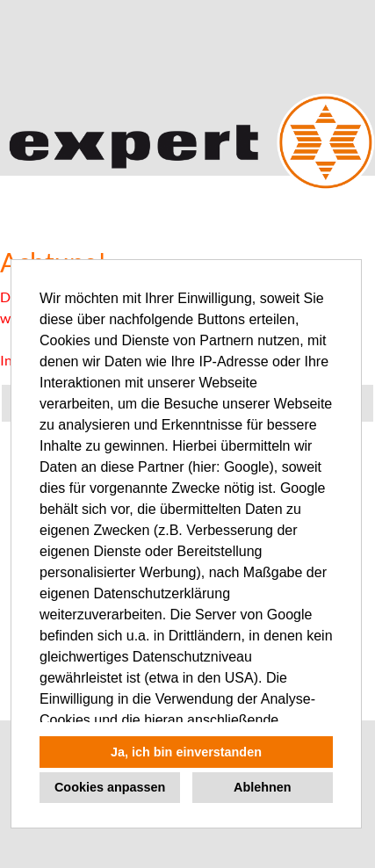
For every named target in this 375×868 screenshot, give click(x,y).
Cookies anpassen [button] (110, 787)
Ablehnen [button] (263, 787)
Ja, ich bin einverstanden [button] (186, 752)
